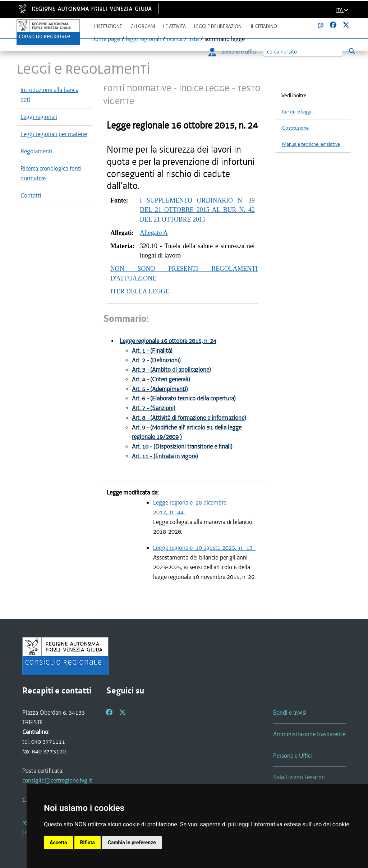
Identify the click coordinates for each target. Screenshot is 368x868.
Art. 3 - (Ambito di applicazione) (171, 370)
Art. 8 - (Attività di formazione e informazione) (189, 418)
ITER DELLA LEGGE (140, 291)
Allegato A (154, 233)
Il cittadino (264, 26)
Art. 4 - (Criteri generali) (161, 379)
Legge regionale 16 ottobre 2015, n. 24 (168, 341)
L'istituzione (108, 26)
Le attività (174, 26)
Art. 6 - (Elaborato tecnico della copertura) (184, 398)
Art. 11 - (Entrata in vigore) (165, 456)
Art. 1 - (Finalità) (152, 351)
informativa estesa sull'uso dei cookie (301, 824)
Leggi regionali (39, 117)
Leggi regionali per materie (54, 134)
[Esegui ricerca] (352, 51)
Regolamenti (36, 151)
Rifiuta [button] (88, 843)
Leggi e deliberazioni (218, 26)
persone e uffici (232, 52)
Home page (106, 39)
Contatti (31, 195)
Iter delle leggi (296, 112)
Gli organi (143, 26)
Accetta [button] (58, 843)
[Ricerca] (303, 52)
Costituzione (295, 128)
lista (194, 39)
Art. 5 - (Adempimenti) (160, 389)
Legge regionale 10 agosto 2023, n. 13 (204, 548)
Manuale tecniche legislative (311, 144)
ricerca (175, 39)
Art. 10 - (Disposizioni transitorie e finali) (182, 447)
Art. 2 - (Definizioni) (156, 360)
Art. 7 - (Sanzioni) (154, 408)
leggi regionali (143, 39)
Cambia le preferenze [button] (132, 843)
